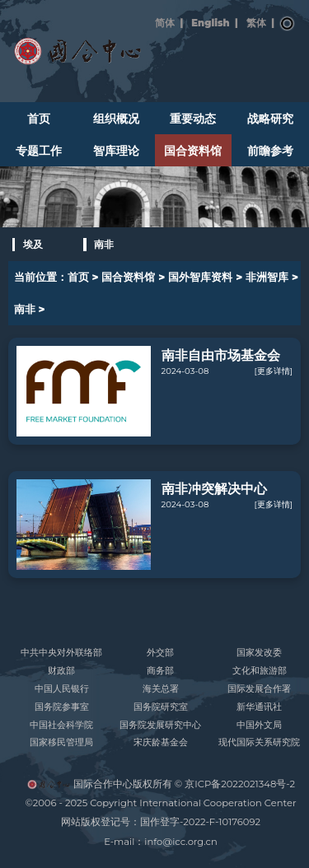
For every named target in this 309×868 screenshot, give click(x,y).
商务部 (160, 671)
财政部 (61, 671)
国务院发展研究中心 (160, 725)
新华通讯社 (259, 707)
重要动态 (193, 119)
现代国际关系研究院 (259, 742)
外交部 (160, 653)
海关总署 (161, 689)
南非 (104, 245)
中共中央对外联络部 (61, 653)
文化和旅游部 (260, 671)
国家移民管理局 (61, 742)
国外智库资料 (200, 277)
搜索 (288, 24)
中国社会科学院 (61, 725)
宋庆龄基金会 (161, 742)
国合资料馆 (193, 151)
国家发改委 (259, 653)
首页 (39, 119)
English (210, 23)
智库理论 (116, 151)
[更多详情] (274, 371)
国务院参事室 (62, 707)
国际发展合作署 (259, 689)
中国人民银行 (62, 689)
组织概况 (116, 119)
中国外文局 (259, 725)
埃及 (33, 245)
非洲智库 (267, 277)
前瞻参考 (270, 151)
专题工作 (39, 151)
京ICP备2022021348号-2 (240, 784)
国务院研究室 (161, 707)
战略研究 (270, 119)
